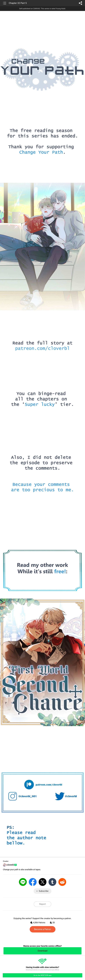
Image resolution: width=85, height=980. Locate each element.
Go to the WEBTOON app (42, 975)
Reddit (62, 882)
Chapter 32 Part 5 (18, 3)
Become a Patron (43, 929)
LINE (23, 882)
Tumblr (52, 882)
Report (42, 904)
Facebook (33, 882)
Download (42, 951)
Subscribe (44, 891)
